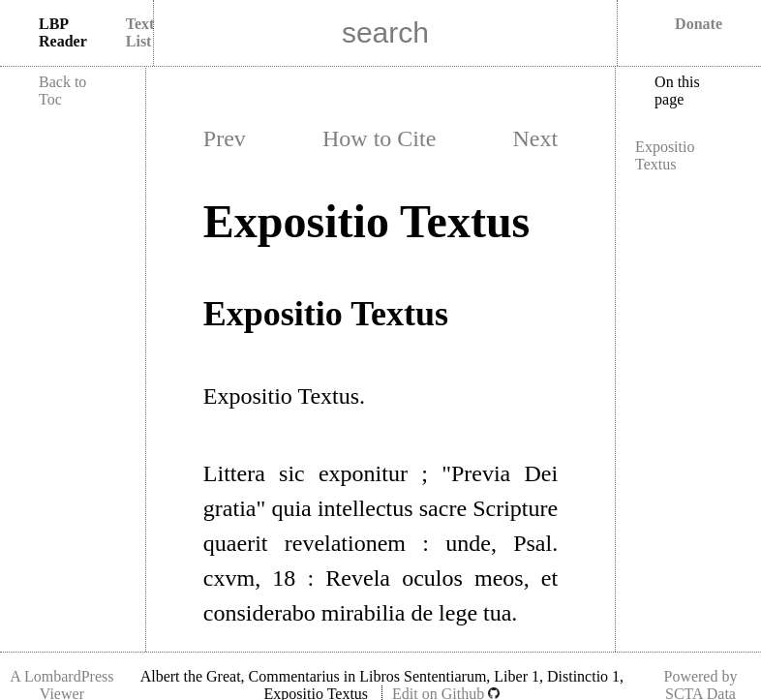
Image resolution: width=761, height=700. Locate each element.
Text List (140, 32)
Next (536, 138)
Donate (699, 24)
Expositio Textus (665, 155)
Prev (225, 138)
